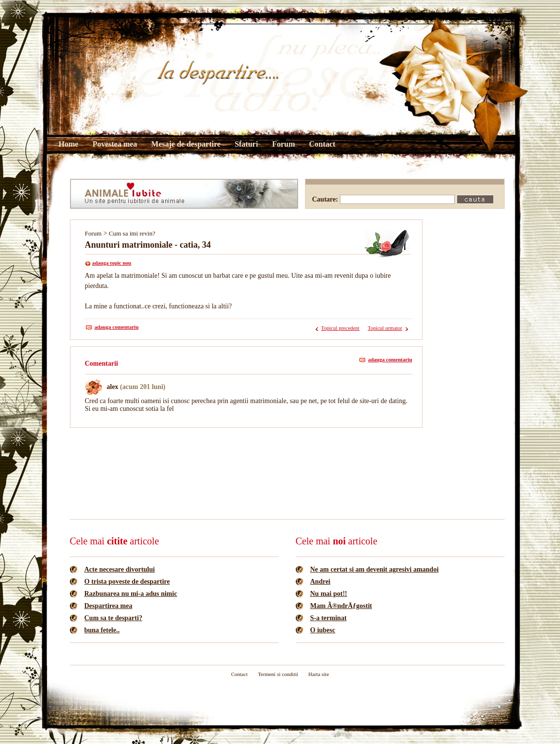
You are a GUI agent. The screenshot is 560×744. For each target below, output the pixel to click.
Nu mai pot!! (329, 594)
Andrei (321, 582)
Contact (322, 144)
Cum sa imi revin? (132, 233)
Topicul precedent (340, 328)
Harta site (319, 674)
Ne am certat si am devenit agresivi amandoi (375, 569)
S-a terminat (329, 618)
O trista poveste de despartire (127, 582)
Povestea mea (115, 144)
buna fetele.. (102, 630)
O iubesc (323, 630)
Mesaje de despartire (186, 144)
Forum (283, 144)
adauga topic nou (112, 263)
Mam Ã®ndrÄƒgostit (341, 606)
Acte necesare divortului (120, 569)
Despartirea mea (109, 606)
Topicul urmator (385, 328)
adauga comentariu (117, 327)
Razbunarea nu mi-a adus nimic (131, 594)
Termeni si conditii (278, 674)
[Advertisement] (247, 457)
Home (69, 144)
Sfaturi (246, 144)
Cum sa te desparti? (113, 618)
